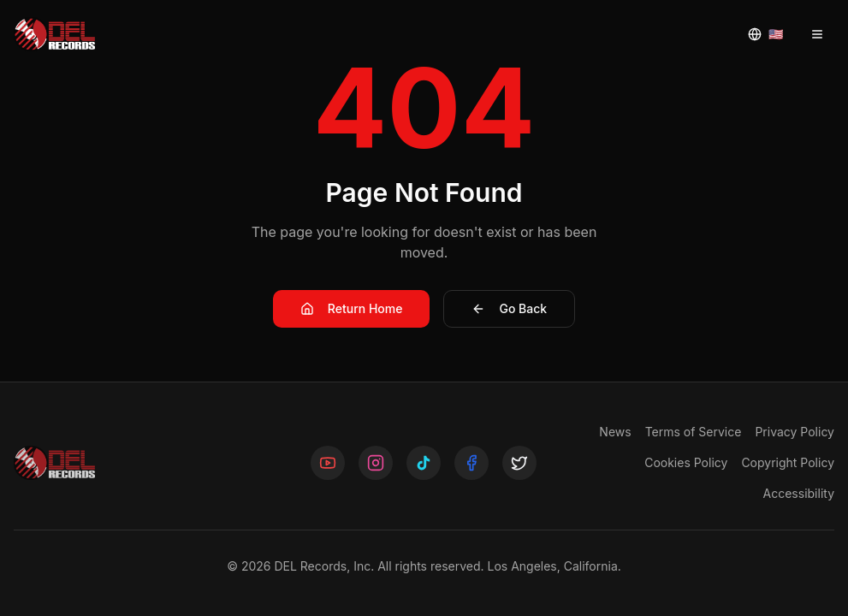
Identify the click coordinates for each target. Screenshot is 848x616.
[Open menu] (817, 34)
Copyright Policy (788, 462)
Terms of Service (694, 432)
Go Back (509, 308)
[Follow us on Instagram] (376, 463)
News (615, 432)
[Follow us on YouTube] (328, 463)
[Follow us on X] (519, 463)
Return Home (352, 308)
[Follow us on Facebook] (471, 463)
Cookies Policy (686, 462)
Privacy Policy (795, 432)
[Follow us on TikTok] (424, 463)
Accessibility (799, 493)
